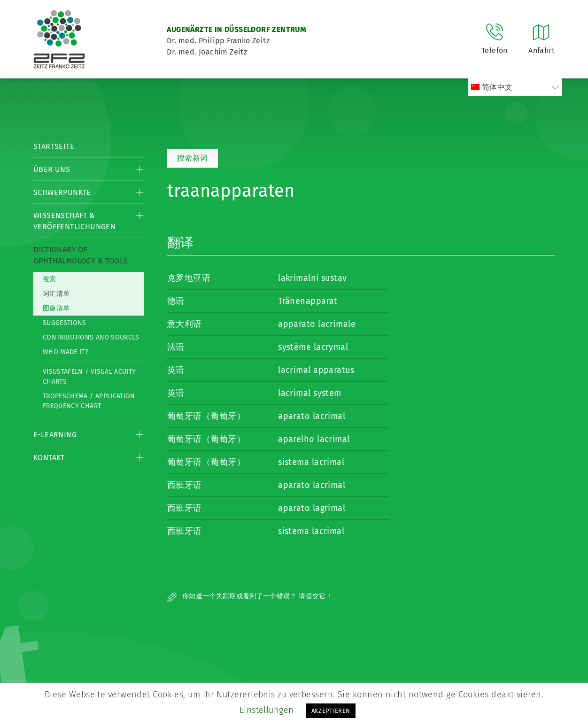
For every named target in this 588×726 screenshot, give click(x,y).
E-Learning (55, 435)
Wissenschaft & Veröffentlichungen (74, 221)
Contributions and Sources (91, 337)
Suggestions (65, 323)
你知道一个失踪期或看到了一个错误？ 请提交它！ (250, 596)
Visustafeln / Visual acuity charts (89, 377)
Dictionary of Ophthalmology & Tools (81, 255)
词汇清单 (56, 294)
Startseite (54, 146)
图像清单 (56, 308)
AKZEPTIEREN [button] (331, 711)
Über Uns (52, 169)
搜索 (50, 279)
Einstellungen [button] (267, 710)
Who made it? (65, 352)
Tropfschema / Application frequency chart (89, 401)
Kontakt (49, 458)
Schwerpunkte (62, 192)
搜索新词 (193, 158)
